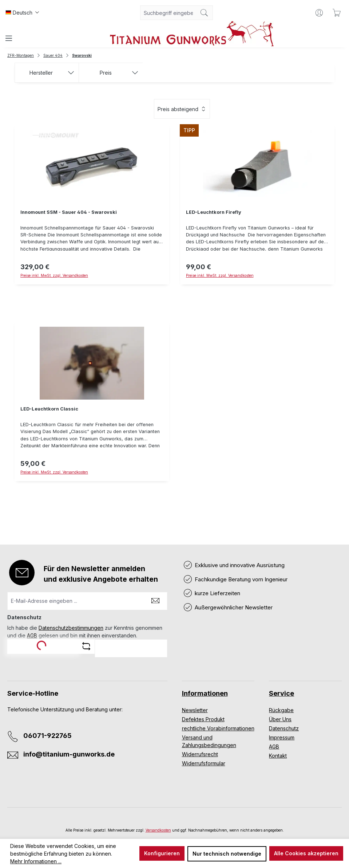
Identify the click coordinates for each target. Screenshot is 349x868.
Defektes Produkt (203, 719)
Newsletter (195, 710)
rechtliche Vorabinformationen (218, 728)
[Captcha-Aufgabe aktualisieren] (86, 646)
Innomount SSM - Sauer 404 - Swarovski (69, 212)
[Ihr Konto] (319, 13)
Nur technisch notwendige (227, 854)
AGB (32, 635)
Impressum (282, 737)
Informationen (205, 693)
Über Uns (280, 719)
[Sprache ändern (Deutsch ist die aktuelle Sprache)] (22, 13)
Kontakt (278, 756)
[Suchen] (204, 13)
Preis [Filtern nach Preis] (119, 73)
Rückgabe (281, 710)
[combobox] (168, 13)
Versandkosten (158, 830)
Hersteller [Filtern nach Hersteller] (52, 73)
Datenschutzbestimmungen (71, 628)
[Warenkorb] (337, 13)
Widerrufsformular (204, 763)
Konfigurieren (162, 853)
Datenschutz (284, 728)
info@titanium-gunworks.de (69, 754)
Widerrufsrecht (200, 754)
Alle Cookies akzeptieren (306, 853)
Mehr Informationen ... (36, 861)
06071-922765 (47, 736)
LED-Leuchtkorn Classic (49, 409)
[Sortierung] (182, 109)
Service (281, 693)
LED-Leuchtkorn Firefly (214, 212)
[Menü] (9, 38)
